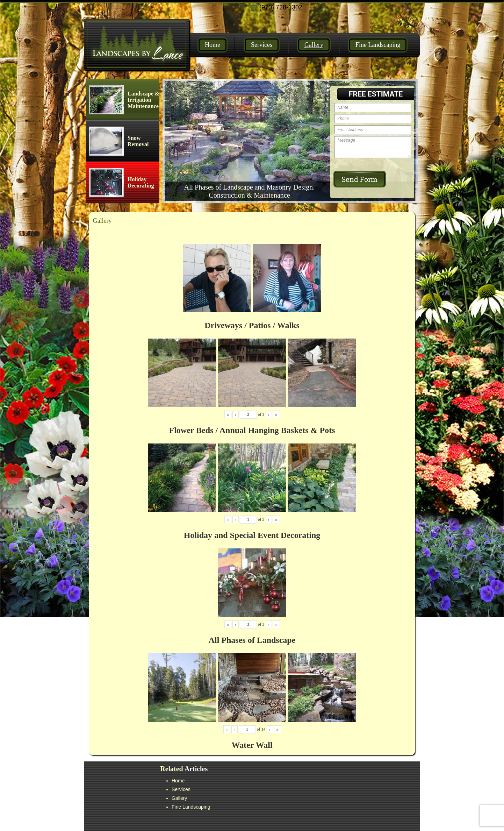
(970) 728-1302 (276, 7)
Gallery (314, 45)
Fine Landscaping (378, 45)
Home (213, 45)
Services (262, 45)
